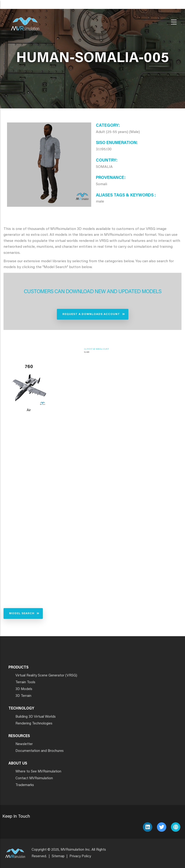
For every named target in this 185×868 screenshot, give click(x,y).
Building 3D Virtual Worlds (36, 717)
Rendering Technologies (34, 724)
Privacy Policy (80, 856)
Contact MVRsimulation (34, 778)
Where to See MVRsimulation (38, 772)
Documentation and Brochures (40, 751)
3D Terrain (23, 696)
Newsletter (24, 744)
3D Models (24, 689)
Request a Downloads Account (91, 314)
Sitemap (58, 856)
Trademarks (25, 785)
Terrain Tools (25, 682)
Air (29, 410)
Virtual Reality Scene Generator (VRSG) (46, 676)
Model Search (22, 613)
